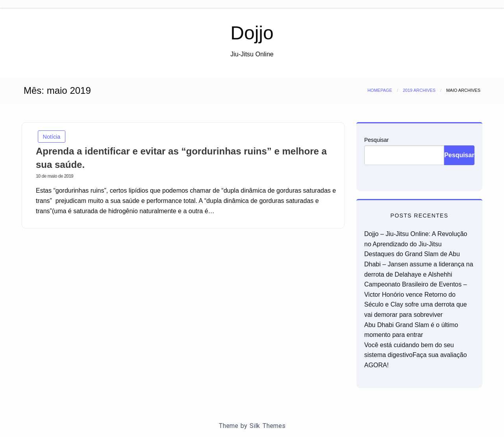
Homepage (380, 90)
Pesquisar (376, 140)
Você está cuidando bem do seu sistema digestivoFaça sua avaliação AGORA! (416, 355)
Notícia (52, 137)
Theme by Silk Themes (252, 426)
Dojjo (252, 33)
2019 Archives (419, 90)
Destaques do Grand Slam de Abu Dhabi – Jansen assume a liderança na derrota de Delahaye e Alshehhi (419, 264)
